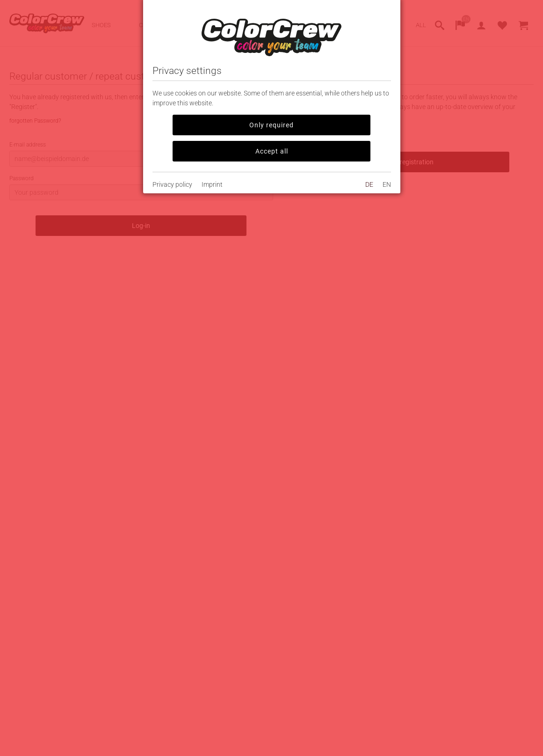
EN (387, 184)
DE (369, 184)
